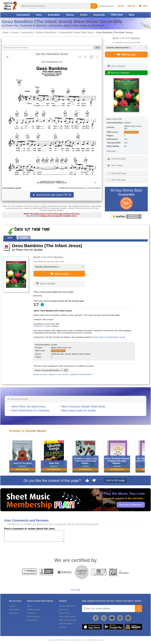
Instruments (23, 15)
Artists (84, 15)
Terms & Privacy (33, 617)
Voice (39, 15)
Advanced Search (107, 6)
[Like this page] (87, 481)
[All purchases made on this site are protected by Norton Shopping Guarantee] (126, 217)
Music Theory (64, 613)
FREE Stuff (117, 15)
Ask (97, 48)
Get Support (14, 613)
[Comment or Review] (34, 536)
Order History (14, 610)
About (29, 606)
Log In (121, 6)
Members (136, 38)
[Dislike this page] (94, 481)
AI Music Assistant (106, 337)
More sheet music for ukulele (79, 411)
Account (12, 606)
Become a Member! (131, 505)
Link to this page (115, 480)
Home (5, 32)
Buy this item (32, 216)
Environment (32, 620)
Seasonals (99, 15)
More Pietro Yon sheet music (29, 407)
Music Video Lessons (67, 617)
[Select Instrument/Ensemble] (48, 370)
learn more (119, 337)
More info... (112, 151)
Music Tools (64, 610)
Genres (70, 15)
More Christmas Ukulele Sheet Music (84, 407)
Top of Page (75, 590)
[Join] (138, 609)
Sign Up (131, 6)
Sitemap (62, 627)
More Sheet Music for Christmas (31, 411)
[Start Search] (94, 6)
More (132, 15)
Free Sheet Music (66, 624)
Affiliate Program (33, 610)
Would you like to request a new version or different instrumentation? (63, 374)
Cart (143, 6)
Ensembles (54, 15)
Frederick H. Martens (43, 326)
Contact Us (31, 613)
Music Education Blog (67, 620)
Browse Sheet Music (67, 606)
